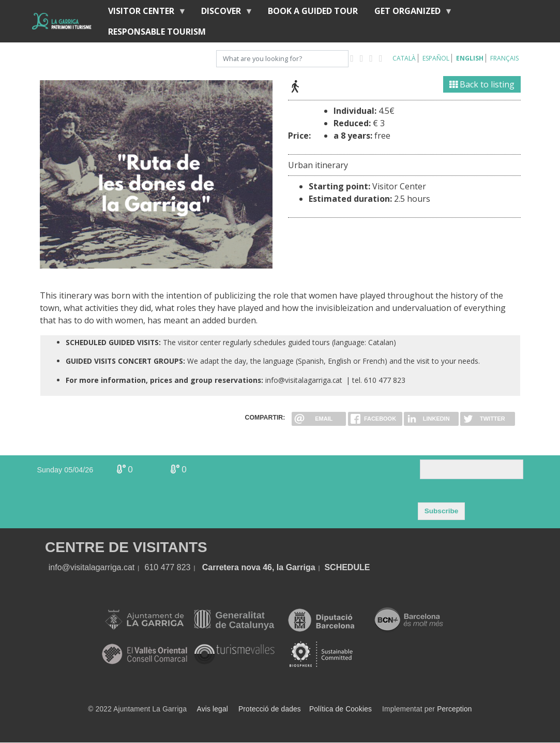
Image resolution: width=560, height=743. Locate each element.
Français (504, 58)
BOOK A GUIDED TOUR (313, 11)
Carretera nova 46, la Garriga (259, 567)
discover (223, 13)
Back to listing (482, 84)
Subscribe (442, 511)
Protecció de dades (270, 709)
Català (404, 58)
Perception (455, 709)
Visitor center (143, 13)
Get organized (410, 13)
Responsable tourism (157, 32)
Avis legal (213, 709)
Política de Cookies (340, 709)
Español (436, 58)
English (470, 58)
